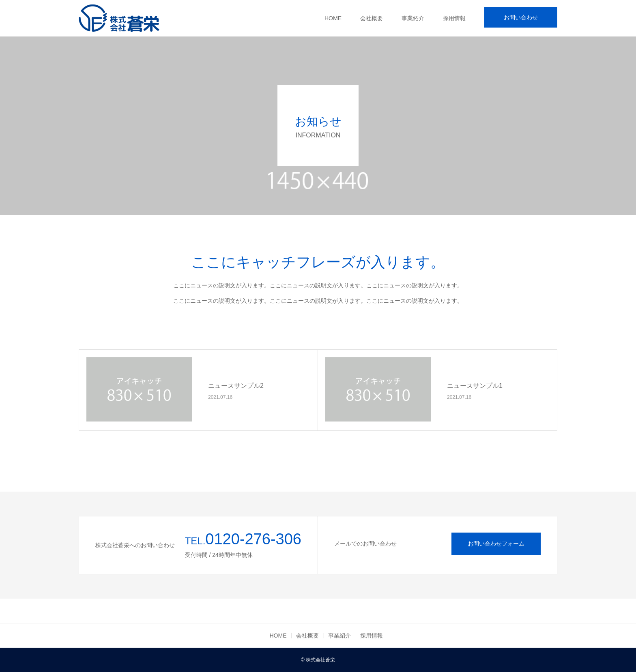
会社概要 (372, 18)
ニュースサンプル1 (475, 386)
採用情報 (454, 18)
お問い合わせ (521, 17)
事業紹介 (413, 18)
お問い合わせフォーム (496, 544)
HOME (333, 18)
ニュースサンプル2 (236, 386)
